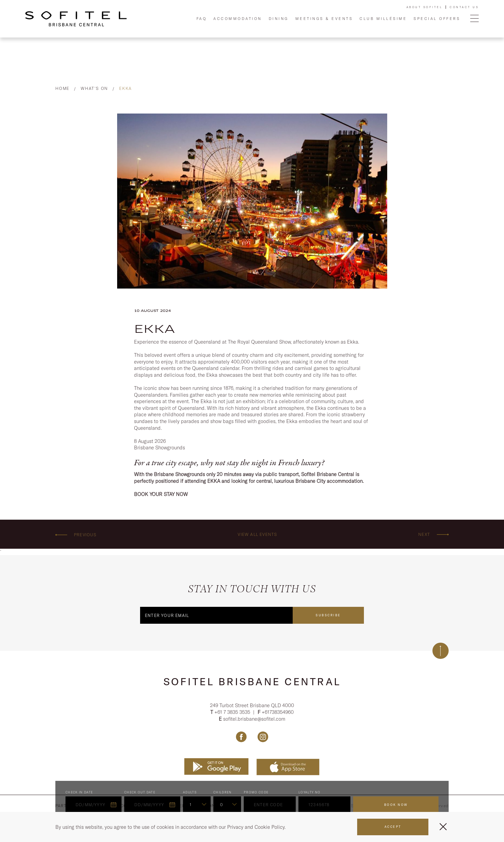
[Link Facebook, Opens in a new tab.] (241, 737)
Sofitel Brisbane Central (252, 682)
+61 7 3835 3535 (233, 712)
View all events (257, 534)
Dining (279, 19)
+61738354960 (278, 712)
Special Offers (437, 19)
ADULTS (190, 793)
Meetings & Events (324, 19)
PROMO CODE (256, 793)
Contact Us (464, 7)
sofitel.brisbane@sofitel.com (254, 719)
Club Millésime (383, 19)
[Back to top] (441, 651)
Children (223, 793)
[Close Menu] (443, 827)
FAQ (202, 19)
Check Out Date (140, 793)
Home (62, 88)
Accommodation (238, 19)
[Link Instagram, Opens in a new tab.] (263, 737)
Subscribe (328, 615)
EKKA (126, 88)
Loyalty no (310, 793)
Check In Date (79, 793)
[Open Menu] (474, 19)
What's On (94, 88)
